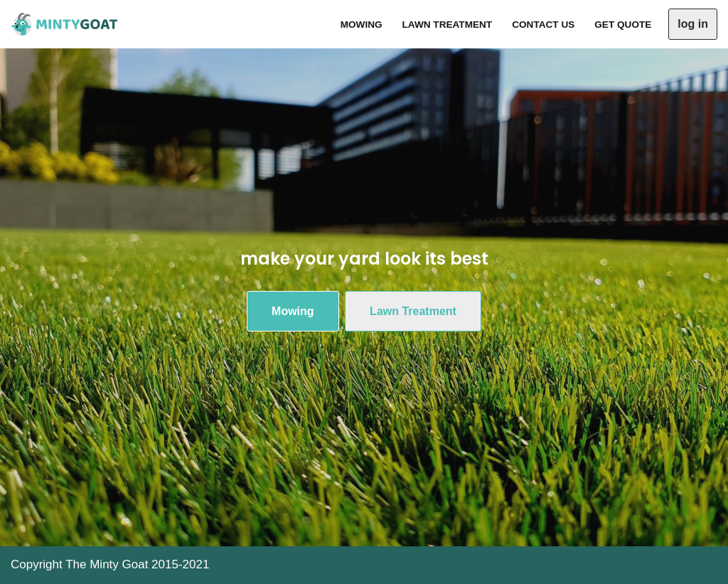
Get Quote (623, 25)
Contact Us (543, 25)
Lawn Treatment (448, 25)
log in (693, 24)
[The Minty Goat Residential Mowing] (68, 24)
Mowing (362, 25)
